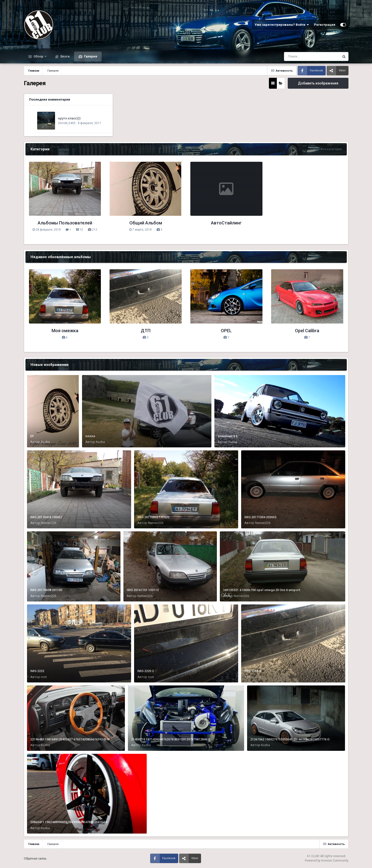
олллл (90, 436)
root (44, 677)
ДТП (146, 331)
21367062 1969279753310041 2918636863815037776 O (290, 739)
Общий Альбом (146, 223)
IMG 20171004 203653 (260, 517)
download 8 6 (228, 436)
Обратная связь (35, 859)
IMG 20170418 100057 (46, 517)
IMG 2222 (37, 671)
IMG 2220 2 (145, 671)
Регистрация (325, 25)
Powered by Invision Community (327, 861)
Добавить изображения (318, 83)
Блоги (65, 56)
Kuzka (45, 442)
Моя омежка (65, 331)
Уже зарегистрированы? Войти (282, 25)
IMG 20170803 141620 (153, 517)
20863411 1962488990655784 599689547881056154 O (69, 822)
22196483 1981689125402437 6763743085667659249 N (70, 739)
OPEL (226, 331)
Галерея (90, 56)
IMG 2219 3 (253, 671)
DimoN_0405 (67, 123)
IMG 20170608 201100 (46, 590)
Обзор (38, 56)
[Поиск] (302, 56)
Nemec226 (49, 523)
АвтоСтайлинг (226, 223)
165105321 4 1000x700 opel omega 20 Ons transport (262, 590)
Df (32, 436)
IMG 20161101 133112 (143, 590)
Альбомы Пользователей (65, 223)
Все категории (331, 149)
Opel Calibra (307, 331)
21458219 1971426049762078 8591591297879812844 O (171, 739)
